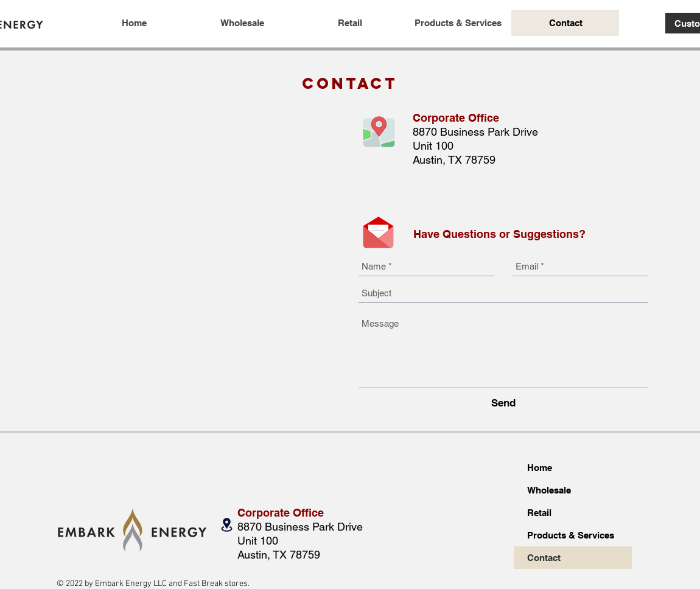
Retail (539, 513)
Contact (544, 558)
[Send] (503, 403)
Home (540, 468)
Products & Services (571, 535)
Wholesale (549, 490)
